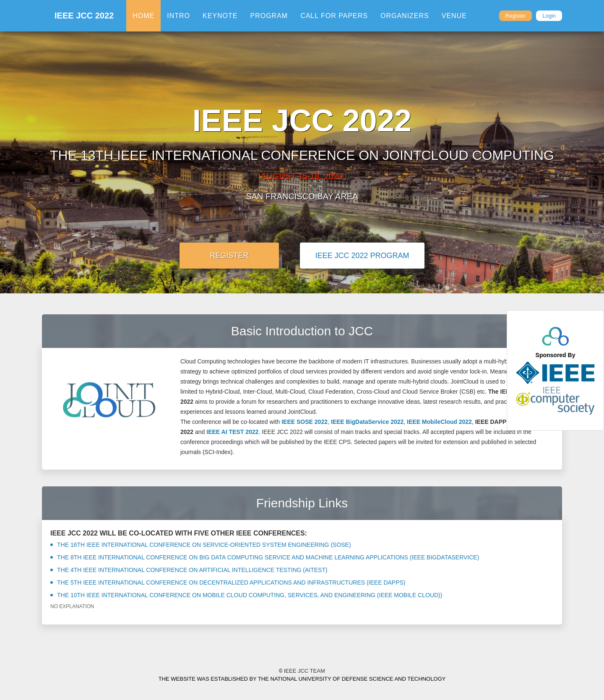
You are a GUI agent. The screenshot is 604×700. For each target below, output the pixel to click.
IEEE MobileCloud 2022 (439, 422)
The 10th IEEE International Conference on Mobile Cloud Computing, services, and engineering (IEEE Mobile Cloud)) (246, 595)
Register (515, 16)
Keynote (220, 16)
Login (549, 16)
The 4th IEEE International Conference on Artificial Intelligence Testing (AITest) (189, 570)
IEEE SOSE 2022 (305, 422)
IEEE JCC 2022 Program (362, 256)
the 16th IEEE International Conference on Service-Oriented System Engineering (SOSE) (201, 545)
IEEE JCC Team (302, 671)
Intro (178, 16)
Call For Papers (334, 16)
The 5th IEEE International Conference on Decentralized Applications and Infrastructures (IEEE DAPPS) (228, 582)
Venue (454, 16)
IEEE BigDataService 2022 (367, 422)
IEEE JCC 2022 (84, 16)
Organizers (405, 16)
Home (143, 16)
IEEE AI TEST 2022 (232, 432)
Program (269, 16)
